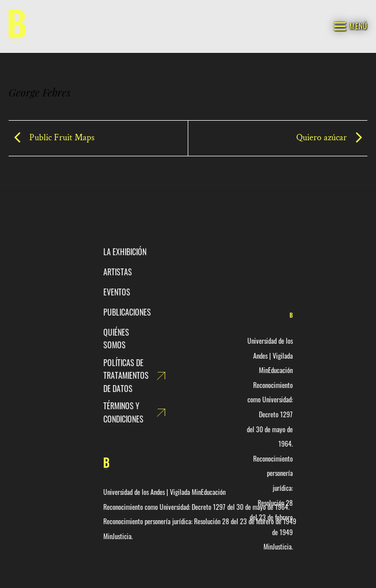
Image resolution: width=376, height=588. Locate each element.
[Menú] (350, 26)
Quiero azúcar (332, 138)
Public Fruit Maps (52, 138)
